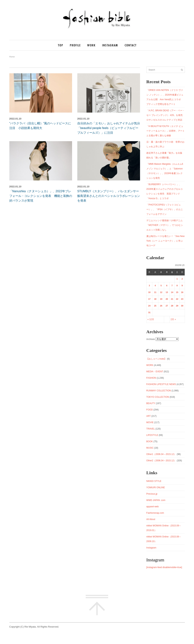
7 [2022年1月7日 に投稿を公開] (172, 286)
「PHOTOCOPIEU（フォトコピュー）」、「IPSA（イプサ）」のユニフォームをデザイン (165, 209)
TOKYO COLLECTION (158, 397)
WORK (150, 365)
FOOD (150, 410)
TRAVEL (151, 429)
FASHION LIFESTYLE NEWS (161, 384)
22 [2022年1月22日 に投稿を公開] (177, 299)
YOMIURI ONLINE (156, 487)
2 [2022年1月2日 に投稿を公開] (182, 279)
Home (12, 57)
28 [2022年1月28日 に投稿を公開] (172, 306)
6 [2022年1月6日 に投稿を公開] (167, 286)
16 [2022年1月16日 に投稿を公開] (182, 292)
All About (151, 519)
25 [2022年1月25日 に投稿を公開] (155, 306)
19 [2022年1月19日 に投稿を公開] (161, 299)
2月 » (173, 319)
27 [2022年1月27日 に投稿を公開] (167, 306)
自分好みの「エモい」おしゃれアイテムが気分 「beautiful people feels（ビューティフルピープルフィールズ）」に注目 (110, 128)
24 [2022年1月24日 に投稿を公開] (149, 306)
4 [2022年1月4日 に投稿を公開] (155, 286)
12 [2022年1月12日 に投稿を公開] (161, 292)
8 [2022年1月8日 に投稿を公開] (177, 286)
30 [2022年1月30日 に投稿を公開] (182, 306)
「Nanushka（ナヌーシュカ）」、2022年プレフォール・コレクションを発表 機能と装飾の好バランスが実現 (41, 196)
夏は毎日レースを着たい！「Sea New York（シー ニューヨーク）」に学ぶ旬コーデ (166, 241)
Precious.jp (152, 494)
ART (149, 416)
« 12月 (151, 319)
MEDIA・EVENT (155, 372)
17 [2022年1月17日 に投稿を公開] (149, 299)
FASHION (151, 378)
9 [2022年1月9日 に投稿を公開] (182, 286)
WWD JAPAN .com (156, 500)
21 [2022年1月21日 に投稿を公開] (172, 299)
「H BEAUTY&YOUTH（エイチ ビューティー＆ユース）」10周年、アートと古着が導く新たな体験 (166, 131)
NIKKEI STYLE (154, 481)
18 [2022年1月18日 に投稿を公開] (155, 299)
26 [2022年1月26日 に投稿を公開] (161, 306)
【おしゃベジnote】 (156, 359)
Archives (151, 339)
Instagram (151, 548)
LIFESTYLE (152, 435)
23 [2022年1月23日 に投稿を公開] (182, 299)
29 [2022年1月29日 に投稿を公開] (177, 306)
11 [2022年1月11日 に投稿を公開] (155, 292)
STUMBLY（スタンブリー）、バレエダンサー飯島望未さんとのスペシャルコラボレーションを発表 (109, 196)
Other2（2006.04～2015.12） (161, 461)
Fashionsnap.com (155, 513)
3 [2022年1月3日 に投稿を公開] (149, 286)
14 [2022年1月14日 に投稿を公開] (172, 292)
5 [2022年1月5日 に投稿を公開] (161, 286)
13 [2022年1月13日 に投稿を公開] (167, 292)
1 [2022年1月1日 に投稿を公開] (177, 279)
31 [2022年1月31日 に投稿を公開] (149, 312)
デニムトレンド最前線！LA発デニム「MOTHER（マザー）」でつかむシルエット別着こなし (165, 225)
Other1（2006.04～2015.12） (161, 454)
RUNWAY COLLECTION (159, 391)
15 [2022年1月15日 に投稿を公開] (177, 292)
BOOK (150, 441)
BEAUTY (151, 403)
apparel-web (153, 507)
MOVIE (150, 422)
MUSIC (150, 448)
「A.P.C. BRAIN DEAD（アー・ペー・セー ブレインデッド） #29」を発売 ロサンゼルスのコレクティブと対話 (166, 115)
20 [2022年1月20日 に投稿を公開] (167, 299)
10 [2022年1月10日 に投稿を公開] (149, 292)
